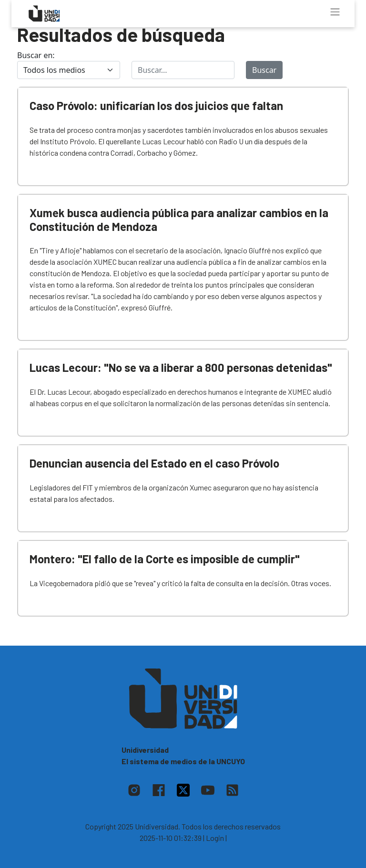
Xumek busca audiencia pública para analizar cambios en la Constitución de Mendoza (179, 219)
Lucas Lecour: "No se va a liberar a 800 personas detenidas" (181, 367)
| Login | (215, 838)
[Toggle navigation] (335, 12)
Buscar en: (36, 55)
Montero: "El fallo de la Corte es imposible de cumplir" (165, 559)
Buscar (264, 70)
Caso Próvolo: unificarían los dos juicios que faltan (156, 105)
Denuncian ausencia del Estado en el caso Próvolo (154, 463)
